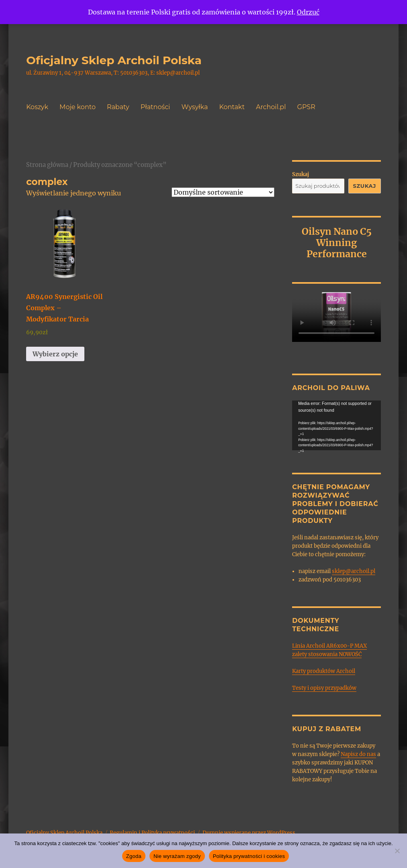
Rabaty (118, 107)
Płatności (155, 107)
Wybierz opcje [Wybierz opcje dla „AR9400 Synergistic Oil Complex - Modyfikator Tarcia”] (55, 354)
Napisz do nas (358, 754)
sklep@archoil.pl (354, 571)
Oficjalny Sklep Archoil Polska (114, 60)
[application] (336, 425)
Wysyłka (194, 107)
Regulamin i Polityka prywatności (152, 833)
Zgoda (134, 856)
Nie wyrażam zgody (177, 856)
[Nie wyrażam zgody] (397, 851)
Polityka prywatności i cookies (249, 856)
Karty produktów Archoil (324, 671)
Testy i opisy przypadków (324, 688)
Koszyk (37, 107)
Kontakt (232, 107)
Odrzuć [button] (308, 12)
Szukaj (301, 174)
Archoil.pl (271, 107)
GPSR (306, 107)
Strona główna (47, 165)
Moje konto (78, 107)
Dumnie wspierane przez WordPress (249, 833)
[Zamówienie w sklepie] (223, 192)
